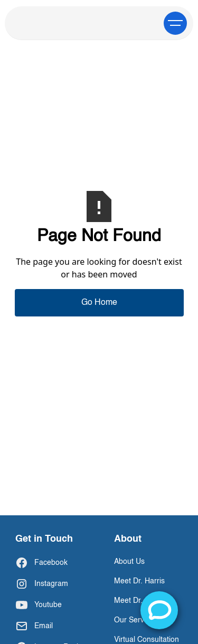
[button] (175, 23)
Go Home (99, 303)
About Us (129, 562)
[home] (51, 23)
